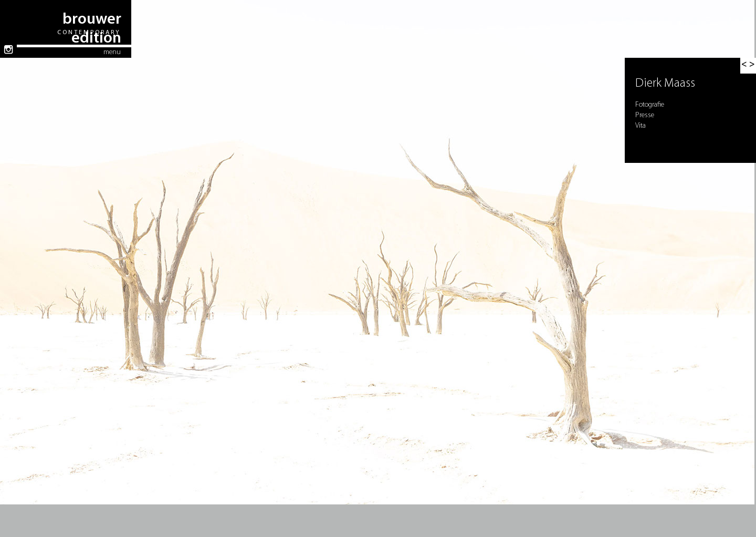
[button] (748, 66)
